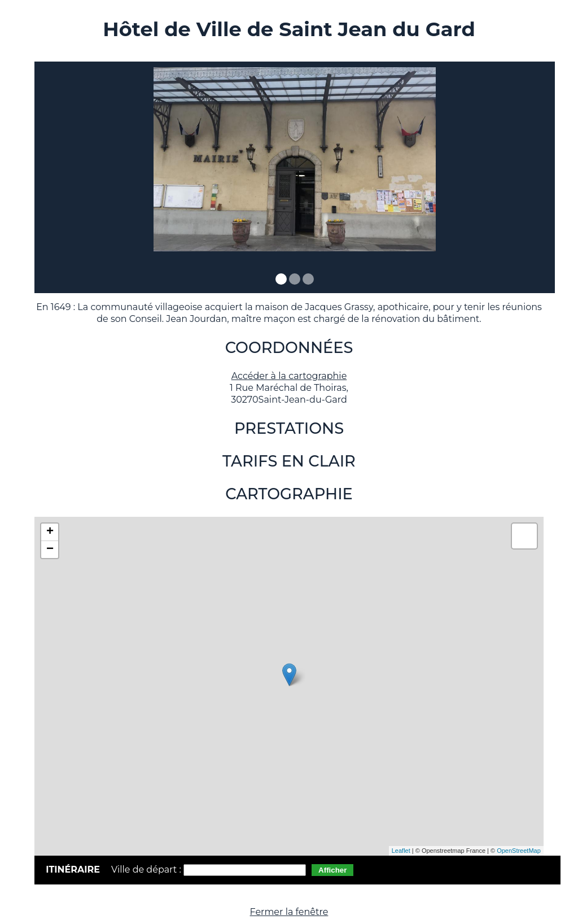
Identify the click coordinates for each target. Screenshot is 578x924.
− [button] (50, 550)
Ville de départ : (147, 869)
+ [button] (50, 532)
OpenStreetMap (519, 851)
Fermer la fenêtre (289, 912)
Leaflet (401, 851)
